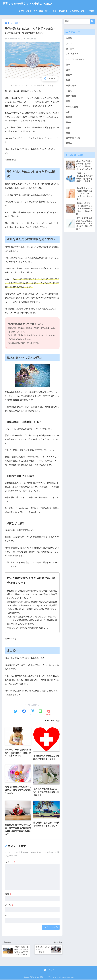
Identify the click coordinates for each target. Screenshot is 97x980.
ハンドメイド (32, 11)
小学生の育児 (72, 107)
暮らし (48, 11)
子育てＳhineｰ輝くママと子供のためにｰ (29, 4)
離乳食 (69, 144)
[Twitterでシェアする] (16, 713)
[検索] (92, 21)
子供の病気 (74, 11)
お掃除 (91, 11)
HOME (49, 971)
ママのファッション (75, 59)
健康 (41, 11)
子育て (21, 11)
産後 (68, 128)
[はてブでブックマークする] (32, 713)
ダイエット (71, 49)
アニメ (84, 11)
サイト (8, 916)
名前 (8, 894)
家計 (68, 101)
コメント (10, 862)
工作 (68, 112)
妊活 (68, 81)
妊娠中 (69, 75)
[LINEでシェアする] (40, 712)
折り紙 (69, 117)
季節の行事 (63, 11)
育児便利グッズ (73, 138)
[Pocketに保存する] (49, 713)
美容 (54, 11)
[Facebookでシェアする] (24, 713)
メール (9, 905)
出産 (68, 70)
